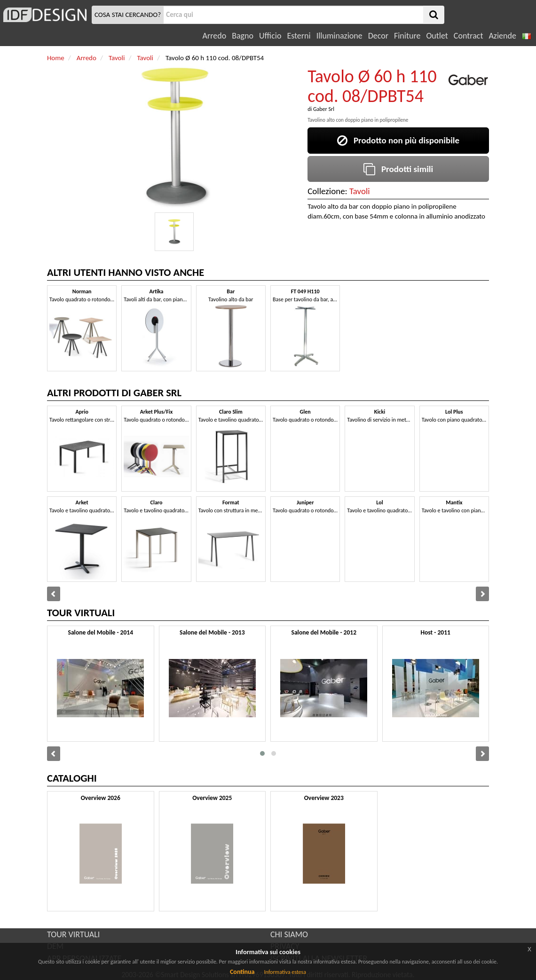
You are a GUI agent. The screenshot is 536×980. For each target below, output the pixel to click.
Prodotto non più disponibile (398, 140)
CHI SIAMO (289, 934)
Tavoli (360, 191)
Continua (242, 972)
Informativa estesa (285, 972)
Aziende (502, 36)
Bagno (243, 36)
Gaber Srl (324, 109)
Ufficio (270, 36)
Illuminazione (339, 36)
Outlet (437, 36)
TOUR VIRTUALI (73, 934)
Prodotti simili (398, 169)
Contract (469, 36)
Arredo (215, 36)
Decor (378, 36)
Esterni (299, 36)
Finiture (407, 36)
